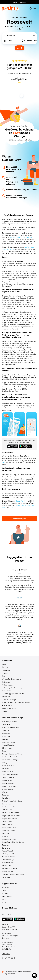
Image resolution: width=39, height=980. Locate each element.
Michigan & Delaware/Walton (12, 754)
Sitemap (5, 711)
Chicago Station (8, 821)
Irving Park (6, 798)
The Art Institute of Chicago (12, 727)
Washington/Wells (8, 854)
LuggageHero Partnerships (14, 688)
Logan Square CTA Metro (11, 816)
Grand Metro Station (9, 830)
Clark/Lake (6, 877)
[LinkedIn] (15, 958)
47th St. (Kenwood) (9, 824)
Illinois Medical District (10, 786)
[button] (34, 975)
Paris (4, 899)
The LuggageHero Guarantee (14, 694)
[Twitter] (6, 958)
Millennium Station (8, 857)
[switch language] (31, 9)
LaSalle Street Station (10, 839)
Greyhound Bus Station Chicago (13, 874)
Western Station (8, 789)
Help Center (6, 691)
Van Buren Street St (9, 807)
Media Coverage (10, 700)
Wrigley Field (7, 866)
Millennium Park (8, 771)
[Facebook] (3, 958)
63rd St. (5, 792)
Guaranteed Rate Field (10, 774)
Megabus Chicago (8, 742)
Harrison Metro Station (10, 827)
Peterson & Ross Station (10, 813)
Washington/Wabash (9, 868)
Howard (5, 739)
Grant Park (6, 730)
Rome (4, 902)
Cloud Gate (6, 724)
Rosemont (6, 795)
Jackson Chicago (8, 860)
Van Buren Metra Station (11, 757)
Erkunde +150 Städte (9, 908)
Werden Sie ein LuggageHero (12, 679)
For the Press (7, 697)
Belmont (5, 836)
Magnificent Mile (8, 871)
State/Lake (6, 848)
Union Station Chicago (10, 760)
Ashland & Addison (9, 745)
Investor (7, 670)
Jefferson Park (7, 810)
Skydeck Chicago (8, 766)
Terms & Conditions (9, 708)
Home (4, 664)
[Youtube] (12, 958)
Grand (4, 751)
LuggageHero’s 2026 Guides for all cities (16, 703)
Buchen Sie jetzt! (19, 519)
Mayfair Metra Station (9, 819)
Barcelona (6, 888)
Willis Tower (6, 733)
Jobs (6, 673)
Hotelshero (6, 682)
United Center (7, 780)
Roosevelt (6, 845)
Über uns (5, 667)
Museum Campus (8, 783)
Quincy (5, 763)
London (5, 893)
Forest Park (6, 736)
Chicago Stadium (8, 777)
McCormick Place (8, 863)
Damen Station (7, 804)
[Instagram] (9, 958)
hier (3, 462)
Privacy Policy (7, 705)
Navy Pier (5, 769)
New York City (7, 896)
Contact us (6, 953)
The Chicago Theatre (9, 722)
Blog (4, 676)
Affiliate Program (8, 685)
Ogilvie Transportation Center (12, 801)
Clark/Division (7, 748)
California (5, 833)
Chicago (5, 890)
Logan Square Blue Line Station (13, 842)
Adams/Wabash (8, 851)
